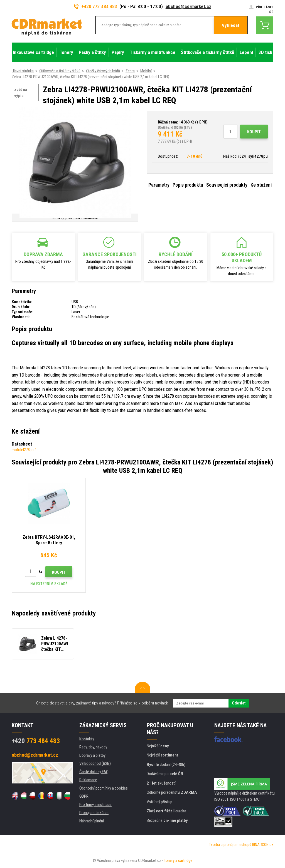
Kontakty (87, 739)
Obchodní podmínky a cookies (104, 788)
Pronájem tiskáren (94, 813)
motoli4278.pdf (24, 450)
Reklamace (88, 780)
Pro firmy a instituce (95, 805)
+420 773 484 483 (95, 6)
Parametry (159, 185)
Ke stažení (261, 185)
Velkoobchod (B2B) (95, 763)
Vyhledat (231, 25)
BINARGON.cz (263, 845)
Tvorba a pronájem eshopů (230, 845)
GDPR (84, 796)
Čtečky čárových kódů (103, 71)
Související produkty (227, 185)
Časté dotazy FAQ (94, 772)
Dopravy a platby (92, 755)
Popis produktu (188, 185)
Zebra (130, 71)
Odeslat (239, 703)
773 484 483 (36, 741)
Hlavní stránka (23, 71)
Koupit (254, 132)
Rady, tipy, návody (93, 747)
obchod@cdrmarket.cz (188, 6)
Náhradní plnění (92, 821)
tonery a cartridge (178, 860)
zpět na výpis (21, 93)
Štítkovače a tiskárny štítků (60, 71)
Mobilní (146, 71)
